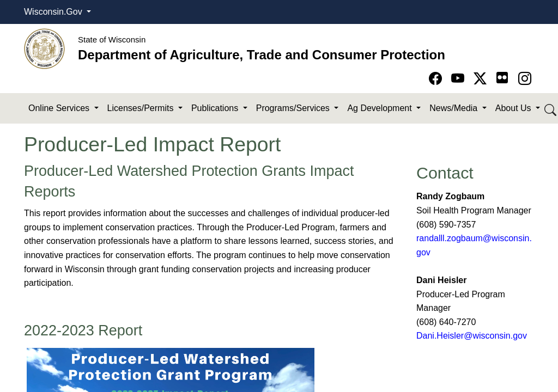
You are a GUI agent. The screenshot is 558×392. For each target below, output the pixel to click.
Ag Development (381, 108)
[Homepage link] (44, 48)
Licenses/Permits (142, 108)
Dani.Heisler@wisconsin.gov (472, 336)
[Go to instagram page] (525, 79)
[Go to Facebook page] (437, 79)
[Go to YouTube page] (460, 79)
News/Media (454, 108)
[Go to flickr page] (502, 78)
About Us (514, 108)
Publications (216, 108)
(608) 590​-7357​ (446, 225)
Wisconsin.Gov (54, 12)
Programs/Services (294, 108)
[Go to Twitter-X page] (482, 79)
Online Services (60, 108)
